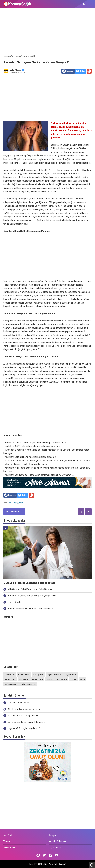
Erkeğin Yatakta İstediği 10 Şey (23, 716)
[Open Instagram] (51, 855)
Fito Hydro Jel (15, 602)
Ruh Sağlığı (62, 679)
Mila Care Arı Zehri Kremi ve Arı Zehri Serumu (30, 589)
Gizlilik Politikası (57, 841)
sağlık (22, 503)
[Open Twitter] (44, 855)
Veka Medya (17, 70)
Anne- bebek (24, 674)
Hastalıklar (24, 679)
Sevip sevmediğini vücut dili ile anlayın (26, 722)
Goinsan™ (63, 864)
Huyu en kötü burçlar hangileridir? (24, 728)
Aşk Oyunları (39, 674)
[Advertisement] (48, 32)
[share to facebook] (68, 71)
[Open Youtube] (57, 855)
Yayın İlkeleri (55, 848)
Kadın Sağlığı (13, 503)
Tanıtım (7, 841)
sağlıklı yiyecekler (28, 684)
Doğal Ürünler (71, 674)
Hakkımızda (9, 848)
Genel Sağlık (10, 679)
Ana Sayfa (8, 835)
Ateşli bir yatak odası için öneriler (24, 709)
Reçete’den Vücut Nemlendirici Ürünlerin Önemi (31, 609)
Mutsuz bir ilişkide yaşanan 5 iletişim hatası (29, 583)
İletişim (53, 835)
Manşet (50, 679)
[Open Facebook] (38, 855)
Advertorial (10, 674)
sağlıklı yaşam (11, 684)
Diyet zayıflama (54, 674)
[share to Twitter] (81, 71)
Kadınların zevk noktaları (19, 703)
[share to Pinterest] (89, 71)
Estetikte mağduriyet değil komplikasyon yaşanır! (32, 596)
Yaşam (73, 679)
